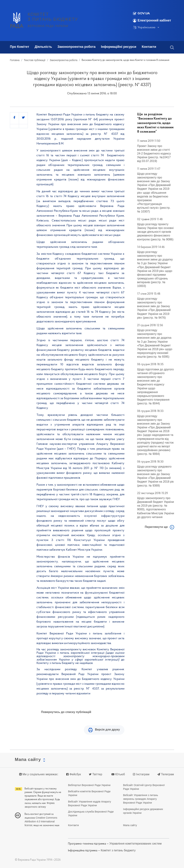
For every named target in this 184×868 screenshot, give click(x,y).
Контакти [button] (149, 47)
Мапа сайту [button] (28, 759)
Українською (144, 28)
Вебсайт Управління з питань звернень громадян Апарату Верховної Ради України (141, 799)
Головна (15, 60)
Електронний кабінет (152, 20)
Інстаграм (141, 774)
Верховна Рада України (48, 26)
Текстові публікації (35, 60)
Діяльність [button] (43, 47)
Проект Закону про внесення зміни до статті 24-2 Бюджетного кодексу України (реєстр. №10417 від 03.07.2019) (154, 154)
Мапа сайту (130, 825)
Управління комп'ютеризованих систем (135, 843)
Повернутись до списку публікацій (66, 712)
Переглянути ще (156, 527)
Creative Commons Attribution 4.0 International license (41, 821)
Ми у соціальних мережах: (39, 774)
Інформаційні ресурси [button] (119, 47)
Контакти (73, 825)
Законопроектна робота (64, 60)
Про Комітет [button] (19, 47)
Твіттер (96, 774)
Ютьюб (118, 774)
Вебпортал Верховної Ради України (89, 785)
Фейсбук (74, 774)
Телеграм (166, 774)
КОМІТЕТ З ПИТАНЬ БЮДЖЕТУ (53, 17)
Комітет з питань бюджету (118, 850)
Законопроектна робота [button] (76, 47)
